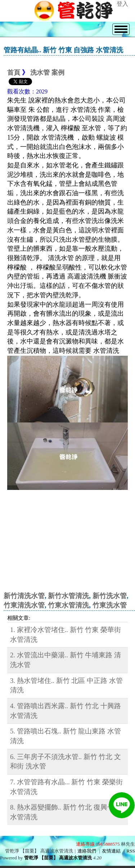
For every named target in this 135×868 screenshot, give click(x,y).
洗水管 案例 (47, 73)
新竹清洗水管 (24, 596)
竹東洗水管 (110, 605)
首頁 (14, 73)
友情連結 (111, 851)
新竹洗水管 (110, 596)
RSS (131, 851)
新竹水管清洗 (68, 596)
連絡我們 (87, 851)
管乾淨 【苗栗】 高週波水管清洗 (58, 858)
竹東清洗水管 (24, 605)
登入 (122, 4)
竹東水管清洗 (68, 605)
